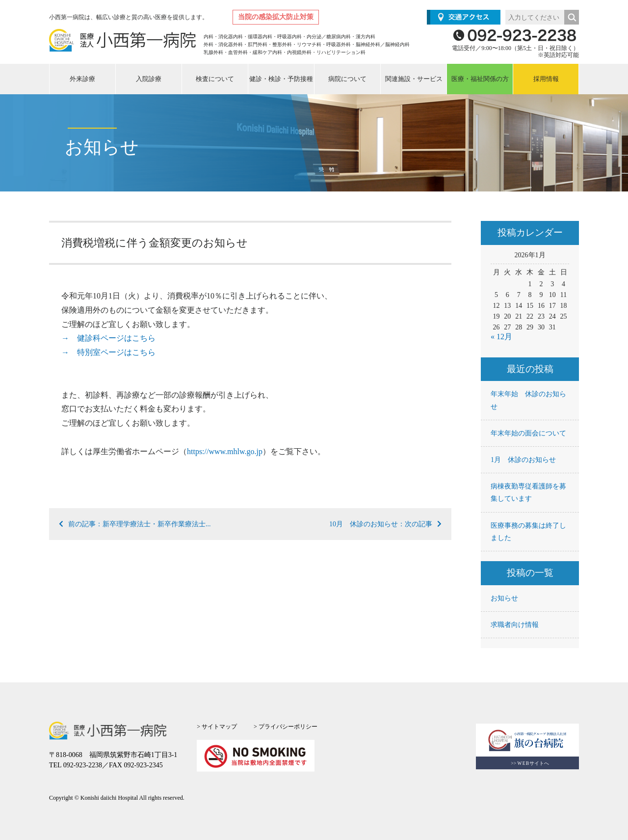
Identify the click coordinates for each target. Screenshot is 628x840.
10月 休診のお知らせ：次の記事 (385, 524)
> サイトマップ (217, 727)
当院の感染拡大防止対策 (276, 17)
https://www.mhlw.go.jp (225, 451)
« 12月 (501, 337)
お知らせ (504, 598)
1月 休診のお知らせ (523, 460)
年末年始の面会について (528, 433)
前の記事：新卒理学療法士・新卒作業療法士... (135, 524)
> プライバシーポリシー (286, 727)
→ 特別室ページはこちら (108, 352)
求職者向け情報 (515, 625)
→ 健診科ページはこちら (108, 338)
